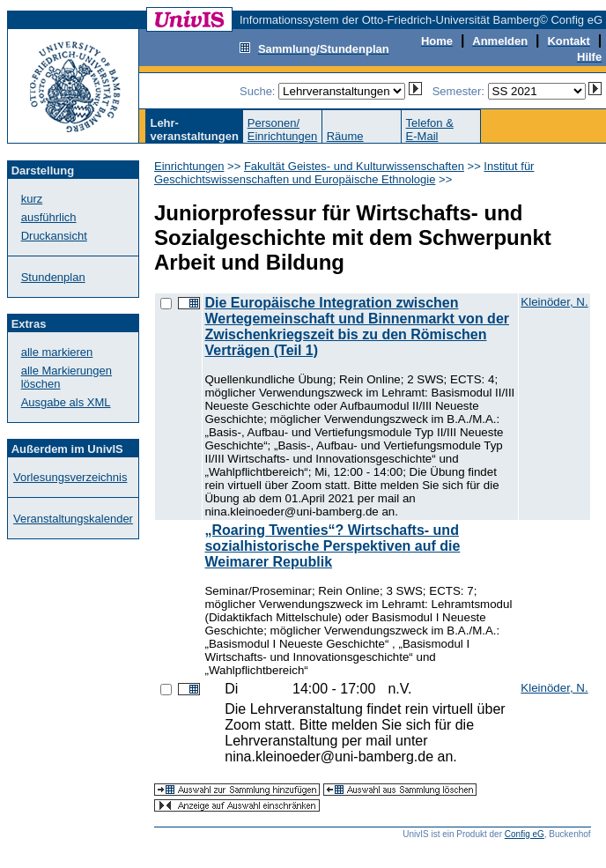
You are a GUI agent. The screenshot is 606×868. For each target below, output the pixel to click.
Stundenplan (53, 277)
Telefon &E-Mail (430, 130)
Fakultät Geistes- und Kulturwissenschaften (354, 166)
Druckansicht (54, 236)
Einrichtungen (189, 166)
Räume (345, 136)
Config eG (525, 834)
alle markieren (57, 352)
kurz (32, 199)
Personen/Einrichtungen (283, 130)
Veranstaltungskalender (73, 519)
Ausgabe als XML (66, 402)
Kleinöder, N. (554, 302)
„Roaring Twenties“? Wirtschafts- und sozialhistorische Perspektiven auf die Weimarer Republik (332, 546)
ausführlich (49, 217)
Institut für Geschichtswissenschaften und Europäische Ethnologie (344, 173)
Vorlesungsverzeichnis (70, 477)
